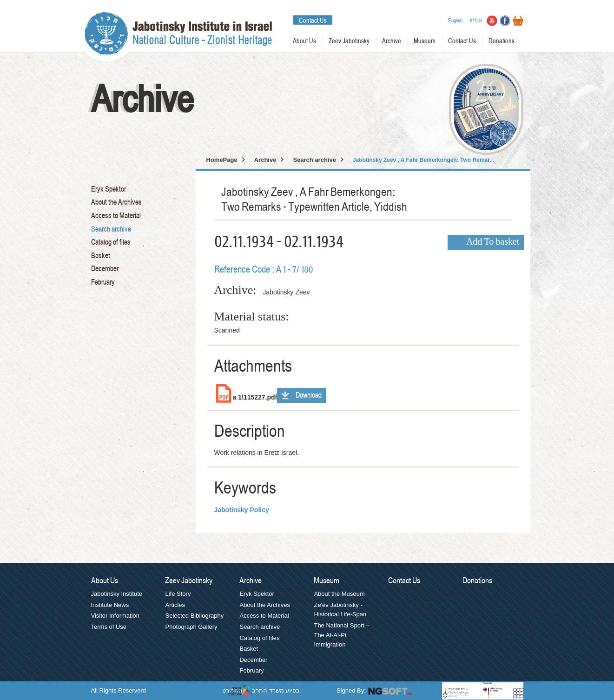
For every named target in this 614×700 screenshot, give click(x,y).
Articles (175, 605)
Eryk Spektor (109, 189)
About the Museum (339, 594)
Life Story (178, 594)
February (103, 282)
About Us (304, 41)
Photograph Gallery (191, 627)
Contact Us (313, 20)
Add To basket (493, 242)
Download (309, 395)
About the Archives (116, 202)
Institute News (110, 605)
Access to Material (116, 216)
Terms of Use (109, 627)
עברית (476, 20)
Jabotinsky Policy (242, 510)
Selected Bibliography (194, 616)
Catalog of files (111, 242)
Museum (425, 41)
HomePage (222, 160)
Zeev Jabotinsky (349, 41)
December (105, 269)
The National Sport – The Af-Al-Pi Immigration (341, 635)
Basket (101, 256)
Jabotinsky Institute (117, 594)
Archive (392, 41)
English (455, 20)
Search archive (111, 229)
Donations (502, 41)
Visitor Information (116, 616)
